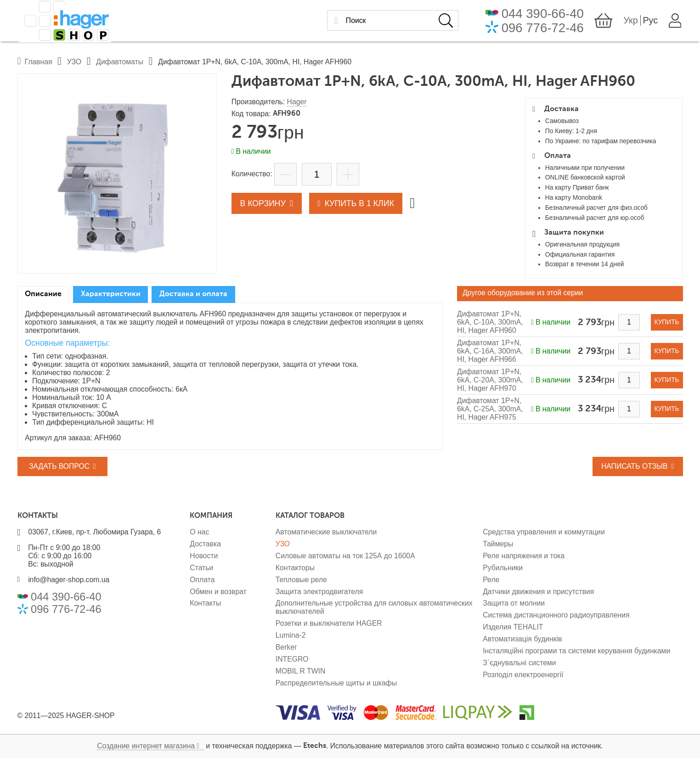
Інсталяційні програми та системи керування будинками (576, 651)
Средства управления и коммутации (544, 532)
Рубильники (503, 568)
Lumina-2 (291, 635)
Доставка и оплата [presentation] (193, 294)
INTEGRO (292, 659)
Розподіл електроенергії (523, 675)
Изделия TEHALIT (513, 627)
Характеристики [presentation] (111, 294)
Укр (632, 22)
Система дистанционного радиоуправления (556, 615)
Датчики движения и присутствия (538, 592)
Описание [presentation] (43, 294)
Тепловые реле (301, 580)
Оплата (202, 580)
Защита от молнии (514, 603)
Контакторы (295, 568)
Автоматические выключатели (326, 532)
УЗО (283, 544)
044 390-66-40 (544, 14)
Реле (491, 580)
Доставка (205, 544)
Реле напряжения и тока (524, 556)
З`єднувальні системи (519, 663)
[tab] (44, 295)
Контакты (205, 603)
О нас (199, 532)
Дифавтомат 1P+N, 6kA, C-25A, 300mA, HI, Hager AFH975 (490, 409)
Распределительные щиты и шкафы (336, 683)
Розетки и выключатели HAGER (329, 623)
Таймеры (498, 544)
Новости (204, 556)
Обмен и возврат (218, 592)
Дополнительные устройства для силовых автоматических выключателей (374, 607)
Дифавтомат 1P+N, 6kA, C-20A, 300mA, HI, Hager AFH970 (490, 380)
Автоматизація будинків (522, 639)
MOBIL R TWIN (301, 671)
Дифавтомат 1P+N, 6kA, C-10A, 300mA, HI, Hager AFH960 (490, 322)
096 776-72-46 (544, 29)
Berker (286, 647)
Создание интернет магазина (146, 746)
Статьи (201, 568)
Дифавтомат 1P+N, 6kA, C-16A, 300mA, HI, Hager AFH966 (490, 351)
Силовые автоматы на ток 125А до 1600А (345, 556)
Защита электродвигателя (319, 592)
